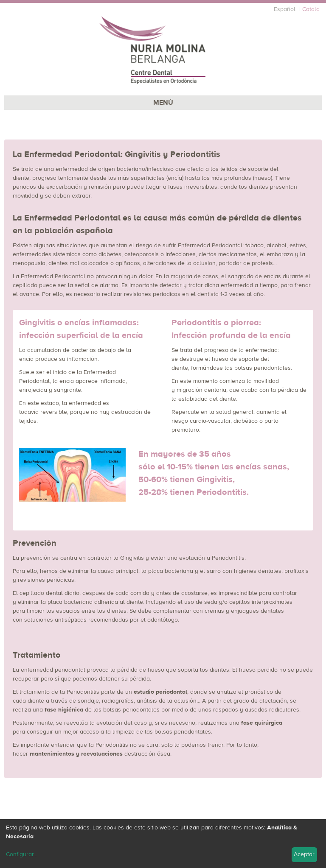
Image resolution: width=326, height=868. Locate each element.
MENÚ (163, 103)
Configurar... (22, 854)
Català (311, 9)
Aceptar (304, 854)
